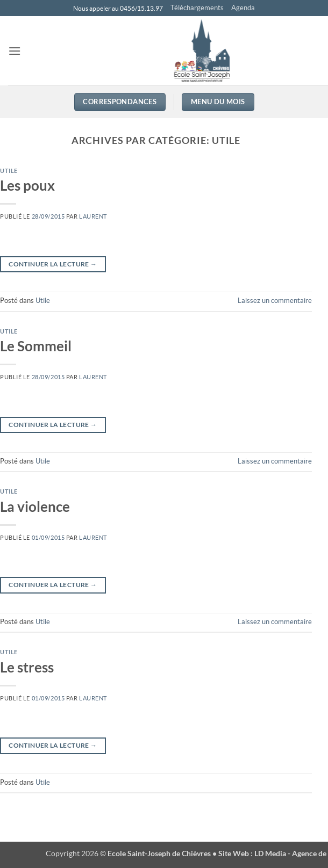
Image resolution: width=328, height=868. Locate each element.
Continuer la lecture (53, 264)
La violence (35, 507)
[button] (15, 51)
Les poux (27, 185)
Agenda (243, 8)
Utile (9, 171)
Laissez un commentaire (275, 301)
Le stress (27, 667)
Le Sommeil (36, 346)
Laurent (93, 216)
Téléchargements (197, 8)
